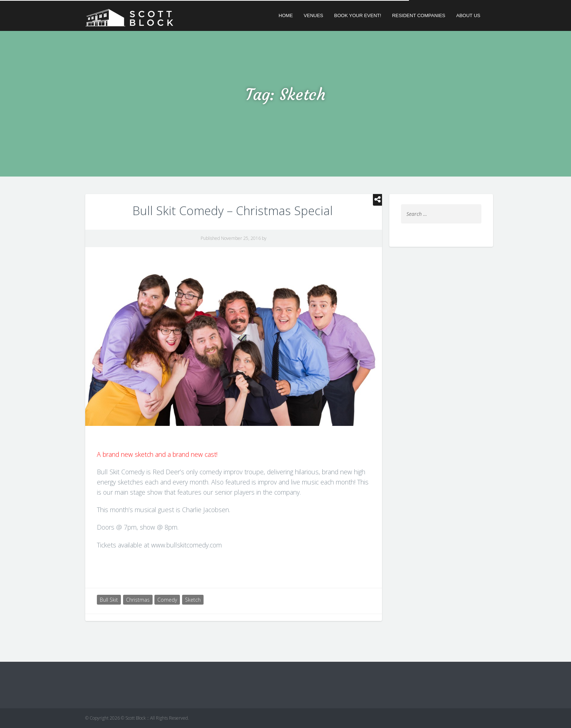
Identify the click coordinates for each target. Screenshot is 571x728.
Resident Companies (419, 15)
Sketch (193, 600)
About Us (468, 15)
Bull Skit (109, 600)
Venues (313, 15)
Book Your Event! (358, 15)
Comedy (167, 600)
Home (286, 15)
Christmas (138, 600)
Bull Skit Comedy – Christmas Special (233, 211)
